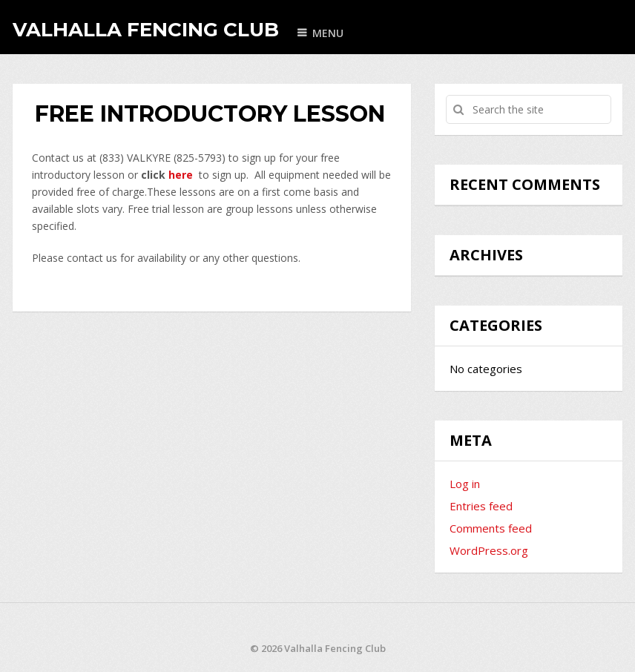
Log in (465, 484)
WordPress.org (489, 550)
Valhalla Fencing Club (146, 30)
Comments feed (491, 528)
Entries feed (481, 506)
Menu (328, 33)
